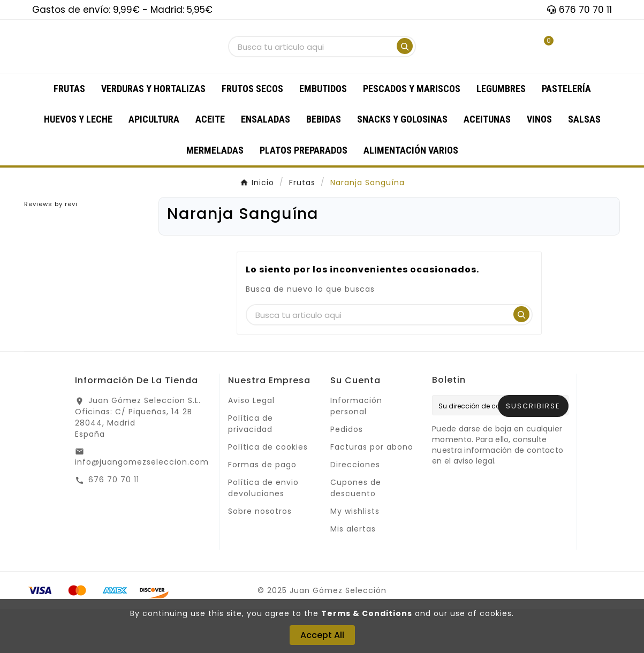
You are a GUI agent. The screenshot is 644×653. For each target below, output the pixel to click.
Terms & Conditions (367, 613)
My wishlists (355, 555)
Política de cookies (268, 491)
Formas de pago (262, 508)
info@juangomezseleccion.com (142, 506)
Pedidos (347, 473)
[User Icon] (506, 68)
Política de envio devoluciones (263, 532)
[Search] (405, 68)
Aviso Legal (251, 444)
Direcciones (355, 508)
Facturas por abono (372, 491)
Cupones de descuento (356, 532)
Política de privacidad (251, 468)
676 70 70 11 (114, 523)
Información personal (356, 450)
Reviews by (51, 248)
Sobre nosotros (260, 555)
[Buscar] (312, 69)
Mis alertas (353, 573)
